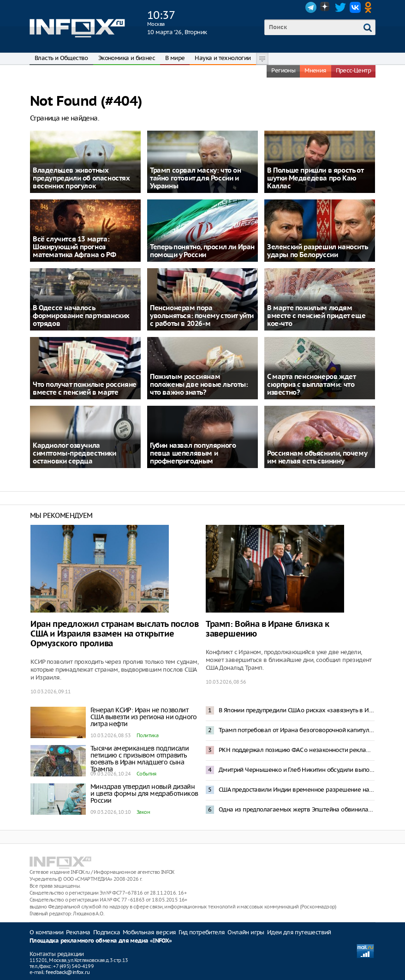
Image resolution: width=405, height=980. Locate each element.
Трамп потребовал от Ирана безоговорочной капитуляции (297, 730)
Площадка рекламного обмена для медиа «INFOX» (101, 941)
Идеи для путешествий (299, 932)
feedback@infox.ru (68, 972)
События (146, 774)
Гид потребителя (202, 932)
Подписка (107, 932)
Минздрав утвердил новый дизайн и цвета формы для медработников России (144, 794)
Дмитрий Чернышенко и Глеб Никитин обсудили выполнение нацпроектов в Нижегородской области (297, 770)
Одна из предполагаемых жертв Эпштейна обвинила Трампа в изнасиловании (297, 809)
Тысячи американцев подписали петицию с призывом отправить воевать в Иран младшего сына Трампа (140, 759)
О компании (46, 932)
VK (355, 7)
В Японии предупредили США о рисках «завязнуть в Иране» (297, 710)
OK (370, 7)
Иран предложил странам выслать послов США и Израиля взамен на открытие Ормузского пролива (114, 634)
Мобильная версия (149, 932)
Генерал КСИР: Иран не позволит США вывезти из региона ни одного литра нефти (144, 717)
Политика (147, 735)
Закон (143, 812)
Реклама (78, 932)
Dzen (326, 7)
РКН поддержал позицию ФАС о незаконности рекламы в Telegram (297, 750)
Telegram (311, 7)
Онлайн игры (246, 932)
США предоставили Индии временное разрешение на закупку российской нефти (297, 790)
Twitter (340, 7)
